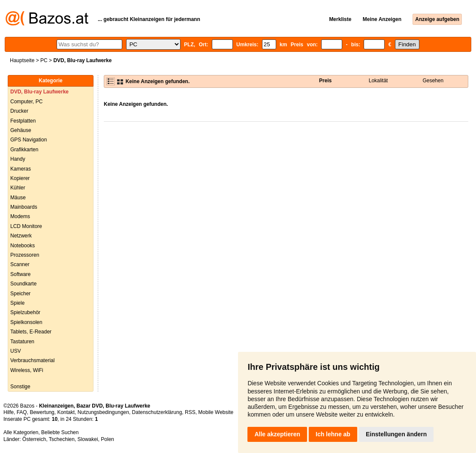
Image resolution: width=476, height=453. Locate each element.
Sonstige (20, 387)
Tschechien (62, 439)
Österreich (34, 439)
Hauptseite (22, 60)
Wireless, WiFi (27, 370)
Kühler (18, 188)
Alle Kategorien (21, 432)
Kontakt (66, 412)
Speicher (20, 294)
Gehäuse (21, 130)
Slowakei (88, 439)
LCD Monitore (26, 226)
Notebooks (23, 246)
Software (20, 274)
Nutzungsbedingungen (103, 412)
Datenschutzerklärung (157, 412)
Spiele (17, 303)
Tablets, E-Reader (31, 332)
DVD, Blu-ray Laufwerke (39, 92)
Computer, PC (26, 102)
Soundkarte (23, 284)
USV (16, 351)
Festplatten (23, 121)
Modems (20, 216)
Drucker (19, 111)
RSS (190, 412)
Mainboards (24, 207)
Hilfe (9, 412)
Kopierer (20, 178)
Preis (325, 81)
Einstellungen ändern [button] (396, 434)
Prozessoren (25, 255)
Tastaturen (22, 342)
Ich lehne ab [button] (333, 434)
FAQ (22, 412)
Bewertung (42, 412)
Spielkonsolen (26, 322)
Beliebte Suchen (60, 432)
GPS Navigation (29, 140)
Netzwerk (21, 236)
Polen (107, 439)
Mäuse (18, 198)
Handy (18, 159)
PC (44, 60)
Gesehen (433, 81)
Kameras (21, 169)
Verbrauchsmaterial (32, 360)
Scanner (20, 264)
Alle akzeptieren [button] (277, 434)
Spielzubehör (25, 312)
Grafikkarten (24, 150)
